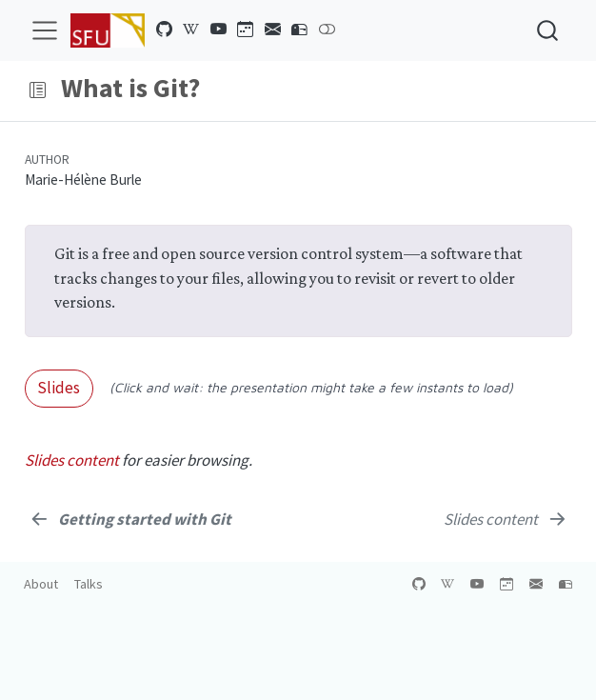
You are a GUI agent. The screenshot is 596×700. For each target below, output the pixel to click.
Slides (59, 388)
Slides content (72, 460)
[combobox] (548, 30)
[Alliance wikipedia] (191, 30)
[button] (38, 91)
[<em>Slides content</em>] (506, 520)
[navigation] (314, 91)
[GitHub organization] (165, 30)
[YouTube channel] (219, 30)
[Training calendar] (246, 30)
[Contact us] (300, 30)
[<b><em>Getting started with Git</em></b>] (130, 520)
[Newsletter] (273, 30)
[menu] (45, 30)
